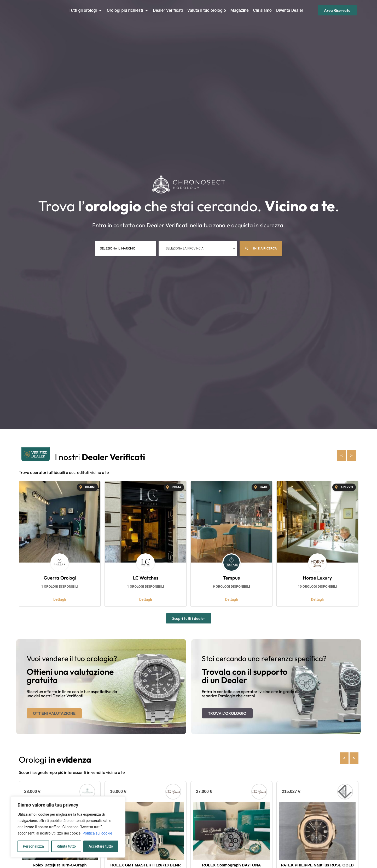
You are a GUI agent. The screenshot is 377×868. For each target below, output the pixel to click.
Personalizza (33, 846)
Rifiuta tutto (66, 846)
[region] (68, 827)
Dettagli (60, 599)
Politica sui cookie (97, 833)
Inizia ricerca (260, 248)
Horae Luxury (317, 578)
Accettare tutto (101, 846)
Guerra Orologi (60, 578)
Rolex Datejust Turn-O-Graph (60, 865)
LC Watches (146, 578)
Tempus (231, 578)
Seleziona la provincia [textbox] (184, 248)
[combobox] (197, 248)
